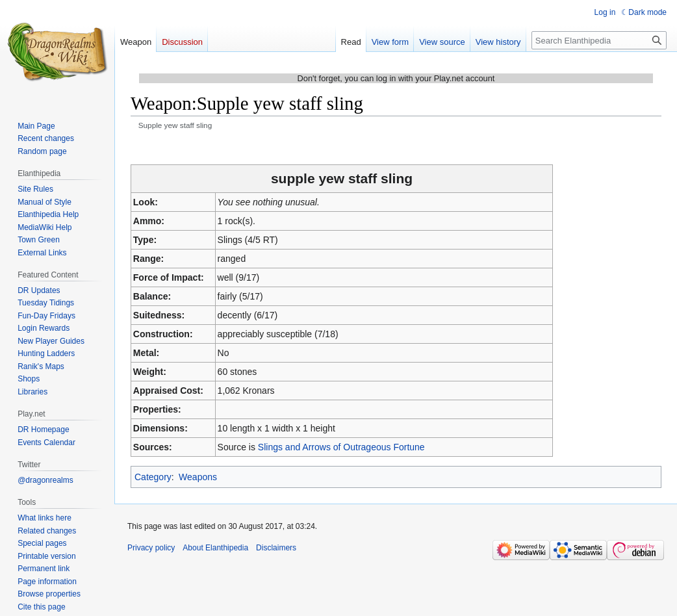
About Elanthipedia (215, 548)
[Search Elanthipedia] (599, 40)
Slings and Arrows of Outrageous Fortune (341, 447)
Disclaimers (276, 548)
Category (153, 477)
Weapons (198, 477)
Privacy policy (151, 548)
